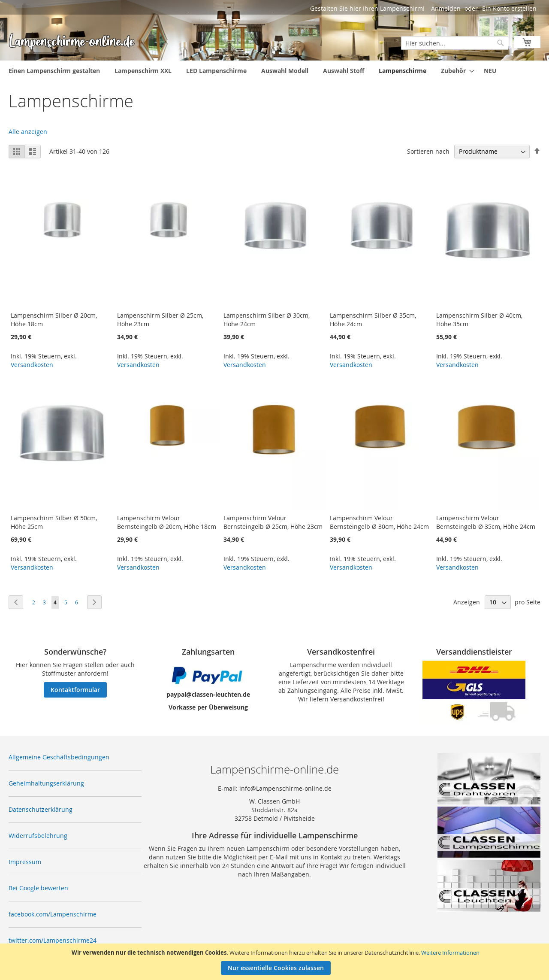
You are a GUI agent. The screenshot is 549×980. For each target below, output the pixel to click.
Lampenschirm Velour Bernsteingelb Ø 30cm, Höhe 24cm (379, 522)
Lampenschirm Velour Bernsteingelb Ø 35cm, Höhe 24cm (486, 522)
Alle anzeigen (28, 132)
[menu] (274, 71)
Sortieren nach (428, 151)
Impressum (25, 862)
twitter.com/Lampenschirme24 (53, 940)
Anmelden (446, 8)
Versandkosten (32, 365)
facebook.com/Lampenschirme (53, 914)
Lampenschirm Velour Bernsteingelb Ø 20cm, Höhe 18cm (167, 522)
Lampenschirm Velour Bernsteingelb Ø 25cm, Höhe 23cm (273, 522)
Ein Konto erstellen (509, 8)
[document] (276, 962)
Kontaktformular (75, 690)
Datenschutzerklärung (41, 809)
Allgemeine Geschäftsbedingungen (59, 757)
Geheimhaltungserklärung (46, 783)
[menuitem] (54, 71)
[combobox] (455, 43)
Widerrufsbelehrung (38, 836)
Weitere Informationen (450, 953)
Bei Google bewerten (38, 888)
